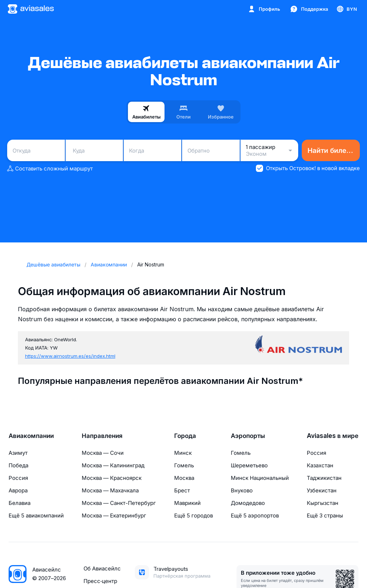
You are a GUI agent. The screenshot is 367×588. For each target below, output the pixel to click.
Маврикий (187, 503)
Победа (18, 465)
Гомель (184, 465)
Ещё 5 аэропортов (255, 515)
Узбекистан (322, 490)
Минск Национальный (260, 478)
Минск (183, 453)
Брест (182, 490)
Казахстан (320, 465)
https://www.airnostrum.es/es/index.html (70, 356)
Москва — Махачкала (110, 490)
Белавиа (20, 503)
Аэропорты (248, 436)
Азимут (18, 453)
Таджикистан (324, 478)
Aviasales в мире (333, 436)
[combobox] (36, 150)
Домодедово (248, 503)
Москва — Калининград (113, 465)
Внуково (242, 490)
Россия (18, 478)
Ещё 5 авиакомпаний (36, 515)
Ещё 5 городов (194, 515)
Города (185, 436)
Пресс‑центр (100, 581)
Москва (184, 478)
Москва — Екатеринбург (114, 515)
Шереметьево (249, 465)
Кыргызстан (323, 503)
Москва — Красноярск (112, 478)
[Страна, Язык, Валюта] (346, 9)
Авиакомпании (31, 436)
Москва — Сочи (103, 453)
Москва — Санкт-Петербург (119, 503)
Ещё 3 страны (325, 515)
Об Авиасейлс (102, 568)
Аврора (18, 490)
